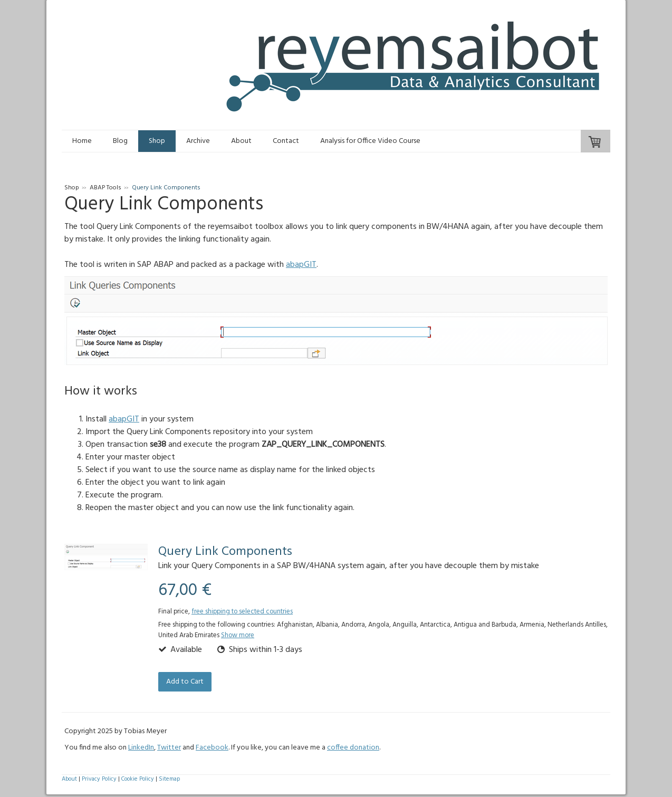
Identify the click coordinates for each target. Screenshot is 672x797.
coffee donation (353, 748)
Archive (198, 141)
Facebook (212, 748)
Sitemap (169, 779)
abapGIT (301, 265)
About (241, 141)
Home (82, 141)
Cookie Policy (138, 779)
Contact (286, 141)
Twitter (169, 748)
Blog (120, 141)
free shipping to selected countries (242, 612)
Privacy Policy (99, 779)
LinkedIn (141, 748)
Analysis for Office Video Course (370, 141)
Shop (157, 141)
